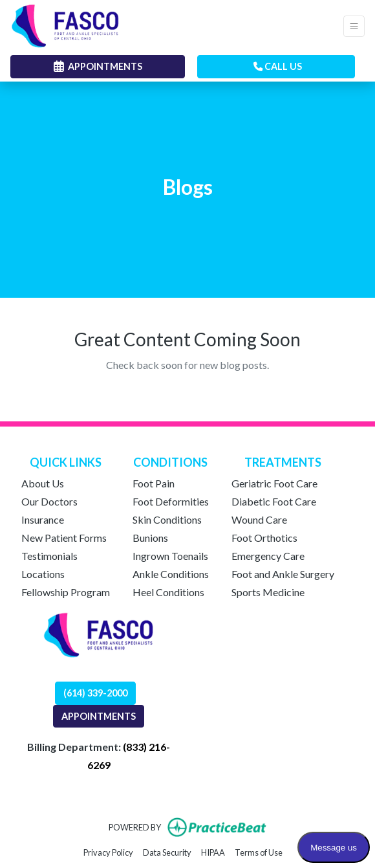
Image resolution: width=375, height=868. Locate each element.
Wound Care (259, 519)
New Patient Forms (64, 538)
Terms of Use (259, 851)
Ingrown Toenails (170, 556)
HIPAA (213, 851)
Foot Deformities (171, 501)
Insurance (43, 519)
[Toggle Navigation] (354, 26)
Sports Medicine (268, 592)
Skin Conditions (167, 519)
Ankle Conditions (171, 574)
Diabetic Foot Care (274, 501)
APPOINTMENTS (99, 716)
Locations (43, 574)
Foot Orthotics (264, 538)
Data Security (167, 851)
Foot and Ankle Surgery (283, 574)
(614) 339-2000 (95, 693)
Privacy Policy (108, 851)
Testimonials (49, 556)
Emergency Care (268, 556)
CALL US (278, 66)
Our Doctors (49, 501)
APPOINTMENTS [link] (98, 66)
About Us (43, 483)
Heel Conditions (168, 592)
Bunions (150, 538)
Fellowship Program (66, 592)
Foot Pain (154, 483)
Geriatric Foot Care (274, 483)
